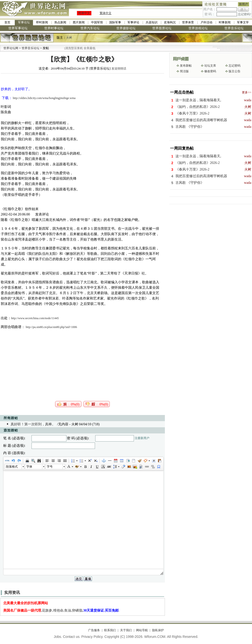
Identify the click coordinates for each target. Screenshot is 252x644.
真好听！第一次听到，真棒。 (33, 424)
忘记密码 (235, 66)
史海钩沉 (170, 22)
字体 (29, 467)
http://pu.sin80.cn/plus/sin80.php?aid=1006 (51, 327)
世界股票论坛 (162, 28)
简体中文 (84, 13)
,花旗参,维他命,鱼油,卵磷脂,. (61, 610)
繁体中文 (106, 13)
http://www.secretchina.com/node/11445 (35, 318)
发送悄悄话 (119, 69)
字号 (50, 467)
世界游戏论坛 (198, 28)
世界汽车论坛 (90, 28)
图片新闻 (79, 22)
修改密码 (210, 71)
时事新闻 (225, 22)
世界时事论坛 (54, 28)
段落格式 (12, 467)
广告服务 (94, 630)
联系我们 (110, 630)
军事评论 (133, 22)
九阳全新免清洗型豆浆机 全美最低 (78, 48)
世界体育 (188, 22)
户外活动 (206, 22)
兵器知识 (152, 22)
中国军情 (97, 22)
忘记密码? (244, 14)
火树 (69, 38)
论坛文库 (210, 66)
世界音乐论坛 (234, 28)
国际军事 (115, 22)
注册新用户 (142, 438)
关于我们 (126, 630)
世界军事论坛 (18, 28)
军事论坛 (24, 22)
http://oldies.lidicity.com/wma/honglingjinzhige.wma (44, 98)
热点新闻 (60, 22)
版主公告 (235, 71)
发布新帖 (186, 66)
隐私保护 (158, 630)
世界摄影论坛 (126, 28)
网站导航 (142, 630)
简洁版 (184, 71)
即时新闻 (42, 22)
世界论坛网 (11, 48)
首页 (7, 22)
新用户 (243, 4)
